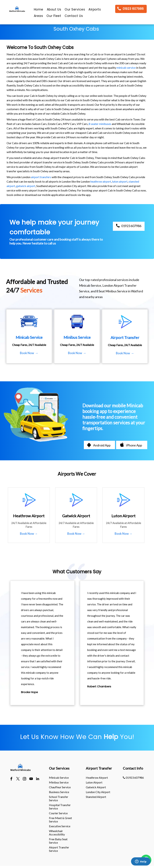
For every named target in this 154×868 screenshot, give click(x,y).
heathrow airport (101, 181)
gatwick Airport (96, 787)
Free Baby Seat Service (58, 841)
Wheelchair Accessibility (57, 833)
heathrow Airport (97, 778)
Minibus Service (59, 782)
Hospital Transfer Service (60, 807)
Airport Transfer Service (59, 849)
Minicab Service (59, 778)
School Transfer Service (59, 798)
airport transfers (41, 177)
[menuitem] (39, 10)
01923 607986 (133, 778)
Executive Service (60, 826)
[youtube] (31, 779)
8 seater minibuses (100, 124)
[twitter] (18, 779)
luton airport (120, 181)
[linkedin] (38, 779)
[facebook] (11, 779)
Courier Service (58, 813)
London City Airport (98, 792)
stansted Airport (96, 797)
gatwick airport (26, 186)
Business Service (59, 792)
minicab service (126, 68)
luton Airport (94, 782)
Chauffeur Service (60, 787)
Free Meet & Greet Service (60, 820)
